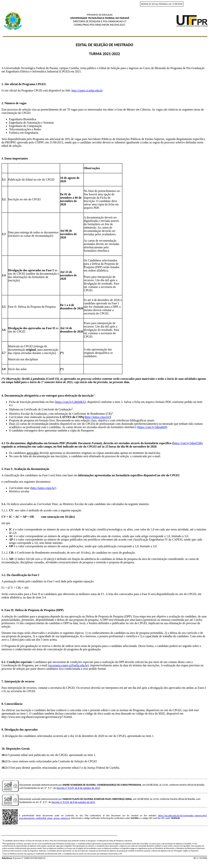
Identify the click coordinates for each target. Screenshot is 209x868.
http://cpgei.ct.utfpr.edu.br (87, 90)
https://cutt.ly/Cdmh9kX (70, 402)
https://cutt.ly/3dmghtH (152, 427)
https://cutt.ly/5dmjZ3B (187, 443)
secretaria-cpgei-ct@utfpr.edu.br (68, 665)
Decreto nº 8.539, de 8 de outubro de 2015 (78, 788)
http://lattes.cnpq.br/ (98, 417)
